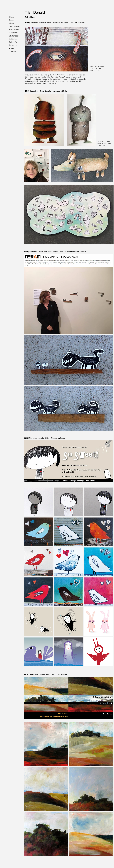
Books (12, 20)
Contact (12, 51)
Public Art (13, 42)
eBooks (12, 23)
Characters (14, 33)
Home (12, 17)
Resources (14, 45)
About (12, 48)
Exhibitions (14, 39)
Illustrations (14, 30)
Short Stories (14, 26)
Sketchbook (14, 36)
